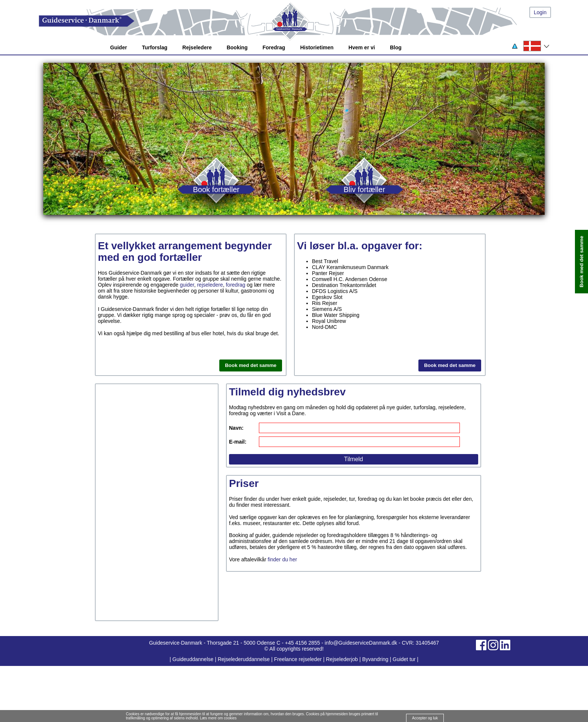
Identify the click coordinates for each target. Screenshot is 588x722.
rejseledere (210, 285)
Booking (237, 47)
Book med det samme (251, 365)
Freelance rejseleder (298, 659)
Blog (396, 47)
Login (540, 12)
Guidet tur (404, 659)
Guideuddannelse (194, 659)
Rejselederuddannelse (245, 659)
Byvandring (375, 659)
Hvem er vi (362, 47)
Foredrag (274, 47)
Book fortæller (216, 189)
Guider (119, 47)
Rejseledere (197, 47)
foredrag (235, 285)
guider (187, 285)
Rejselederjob (342, 659)
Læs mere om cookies (218, 718)
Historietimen (317, 47)
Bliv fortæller (364, 189)
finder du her (283, 559)
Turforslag (155, 47)
